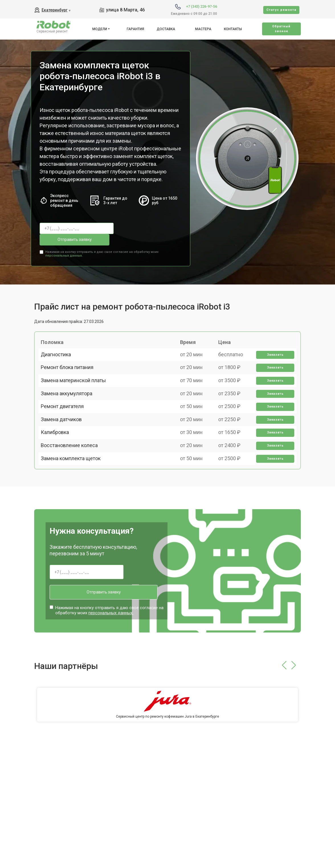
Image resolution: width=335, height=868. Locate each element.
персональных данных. (64, 242)
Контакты (233, 29)
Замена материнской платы (77, 390)
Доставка (166, 29)
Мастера (203, 29)
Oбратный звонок (281, 29)
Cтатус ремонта (281, 10)
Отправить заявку (142, 228)
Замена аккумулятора (70, 410)
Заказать (272, 351)
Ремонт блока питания (71, 371)
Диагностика (59, 351)
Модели (100, 29)
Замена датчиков (65, 450)
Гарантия (135, 29)
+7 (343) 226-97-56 (202, 6)
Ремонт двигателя (66, 430)
